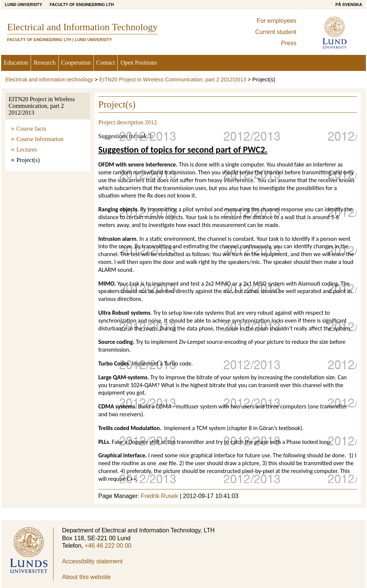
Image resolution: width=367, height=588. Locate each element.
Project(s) (28, 160)
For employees (277, 21)
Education (16, 63)
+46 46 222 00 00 (108, 546)
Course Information (40, 139)
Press (289, 43)
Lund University (24, 4)
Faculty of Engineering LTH (82, 4)
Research (45, 63)
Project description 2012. (128, 122)
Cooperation (76, 63)
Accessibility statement (92, 561)
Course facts (31, 129)
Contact (106, 63)
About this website (86, 577)
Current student (276, 32)
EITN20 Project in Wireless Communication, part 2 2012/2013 (173, 80)
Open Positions (138, 63)
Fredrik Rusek (160, 496)
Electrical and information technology (49, 80)
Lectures (27, 150)
